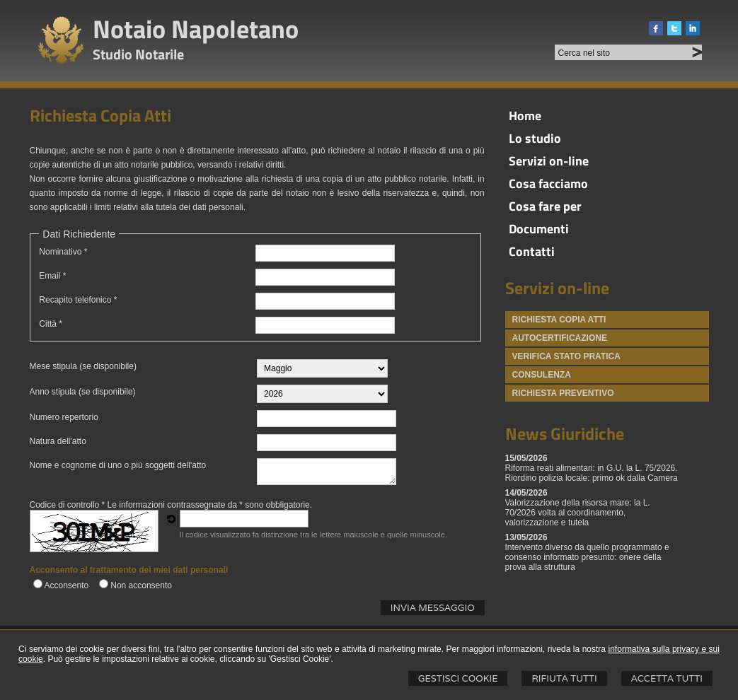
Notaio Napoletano (196, 29)
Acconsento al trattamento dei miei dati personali (129, 570)
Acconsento (67, 585)
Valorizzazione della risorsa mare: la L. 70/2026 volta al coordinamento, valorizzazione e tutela (578, 513)
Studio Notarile (138, 54)
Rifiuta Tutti (564, 678)
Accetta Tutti (667, 678)
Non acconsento (141, 585)
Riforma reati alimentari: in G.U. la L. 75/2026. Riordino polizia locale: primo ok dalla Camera (592, 473)
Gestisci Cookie (458, 678)
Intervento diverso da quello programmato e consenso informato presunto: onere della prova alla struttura (587, 557)
